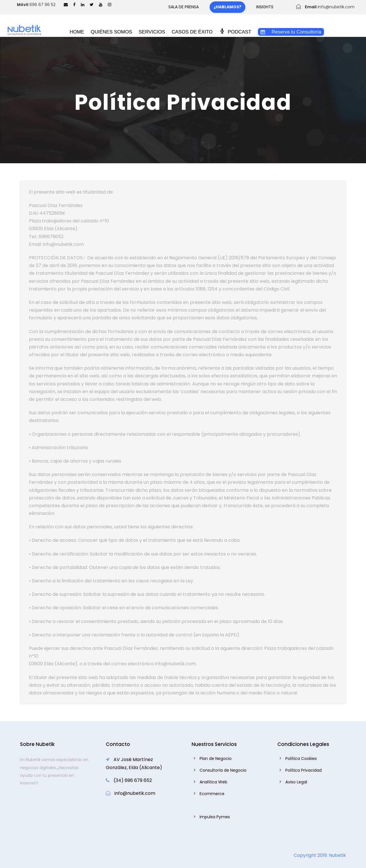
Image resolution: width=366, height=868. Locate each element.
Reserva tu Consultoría (291, 32)
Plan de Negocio (216, 758)
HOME (77, 32)
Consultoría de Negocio (223, 770)
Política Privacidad (304, 770)
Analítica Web (213, 782)
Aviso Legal (296, 782)
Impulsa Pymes (215, 817)
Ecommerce (212, 794)
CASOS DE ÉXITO (192, 32)
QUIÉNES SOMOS (111, 32)
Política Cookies (301, 758)
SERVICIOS (152, 32)
